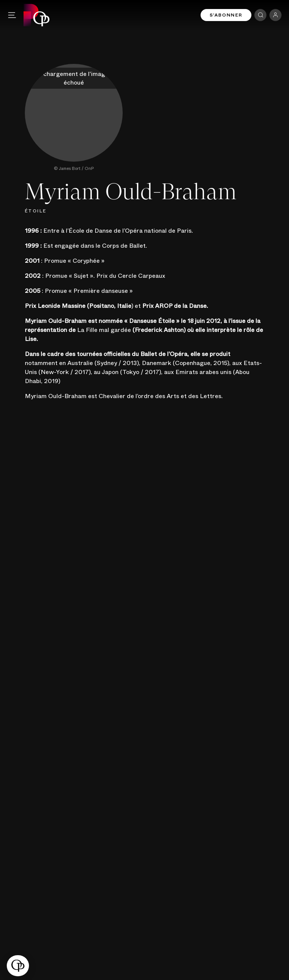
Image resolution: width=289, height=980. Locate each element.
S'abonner (226, 15)
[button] (18, 966)
